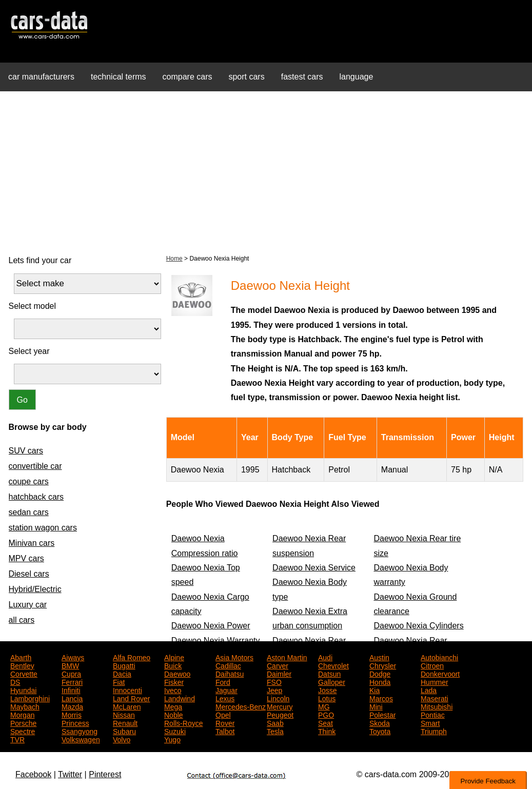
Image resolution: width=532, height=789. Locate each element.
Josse (328, 689)
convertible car (35, 466)
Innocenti (127, 689)
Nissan (124, 714)
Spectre (23, 731)
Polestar (382, 714)
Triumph (434, 731)
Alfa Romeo (132, 657)
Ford (223, 681)
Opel (223, 714)
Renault (125, 722)
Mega (173, 706)
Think (327, 731)
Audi (325, 657)
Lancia (72, 698)
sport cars (246, 77)
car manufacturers (41, 77)
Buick (173, 665)
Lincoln (278, 698)
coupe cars (29, 481)
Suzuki (175, 731)
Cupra (71, 673)
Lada (429, 689)
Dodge (380, 673)
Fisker (174, 681)
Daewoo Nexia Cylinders (418, 626)
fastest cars (302, 77)
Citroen (432, 665)
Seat (326, 722)
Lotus (327, 698)
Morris (72, 714)
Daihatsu (230, 673)
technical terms (119, 77)
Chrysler (383, 665)
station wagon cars (43, 528)
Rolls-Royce (183, 722)
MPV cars (26, 558)
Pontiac (433, 714)
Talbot (225, 731)
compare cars (188, 77)
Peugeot (280, 714)
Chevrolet (333, 665)
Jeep (274, 689)
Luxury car (28, 605)
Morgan (22, 714)
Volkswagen (81, 739)
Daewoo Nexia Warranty (216, 640)
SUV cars (26, 451)
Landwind (180, 698)
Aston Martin (287, 657)
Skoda (380, 722)
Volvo (122, 739)
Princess (75, 722)
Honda (380, 681)
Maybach (25, 706)
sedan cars (29, 512)
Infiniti (71, 689)
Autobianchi (439, 657)
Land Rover (131, 698)
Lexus (225, 698)
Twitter (70, 774)
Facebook (33, 774)
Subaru (124, 731)
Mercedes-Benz (241, 706)
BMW (70, 665)
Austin (379, 657)
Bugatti (124, 665)
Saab (275, 722)
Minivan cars (32, 543)
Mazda (72, 706)
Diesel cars (29, 574)
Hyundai (23, 689)
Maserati (435, 698)
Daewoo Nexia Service (314, 568)
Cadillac (228, 665)
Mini (376, 706)
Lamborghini (30, 698)
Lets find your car (40, 260)
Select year (29, 351)
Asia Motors (234, 657)
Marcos (381, 698)
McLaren (127, 706)
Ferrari (72, 681)
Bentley (22, 665)
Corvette (24, 673)
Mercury (280, 706)
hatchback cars (36, 497)
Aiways (73, 657)
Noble (174, 714)
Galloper (332, 681)
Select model (33, 306)
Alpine (174, 657)
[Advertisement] (266, 171)
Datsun (329, 673)
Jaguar (226, 689)
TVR (17, 739)
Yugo (172, 739)
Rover (225, 722)
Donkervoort (440, 673)
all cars (22, 620)
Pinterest (105, 774)
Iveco (173, 689)
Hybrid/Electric (35, 589)
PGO (326, 714)
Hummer (435, 681)
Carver (278, 665)
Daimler (279, 673)
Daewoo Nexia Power (211, 626)
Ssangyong (80, 731)
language (357, 77)
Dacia (122, 673)
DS (15, 681)
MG (324, 706)
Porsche (23, 722)
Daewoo (177, 673)
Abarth (21, 657)
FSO (274, 681)
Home (174, 259)
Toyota (380, 731)
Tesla (275, 731)
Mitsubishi (437, 706)
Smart (430, 722)
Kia (375, 689)
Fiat (119, 681)
